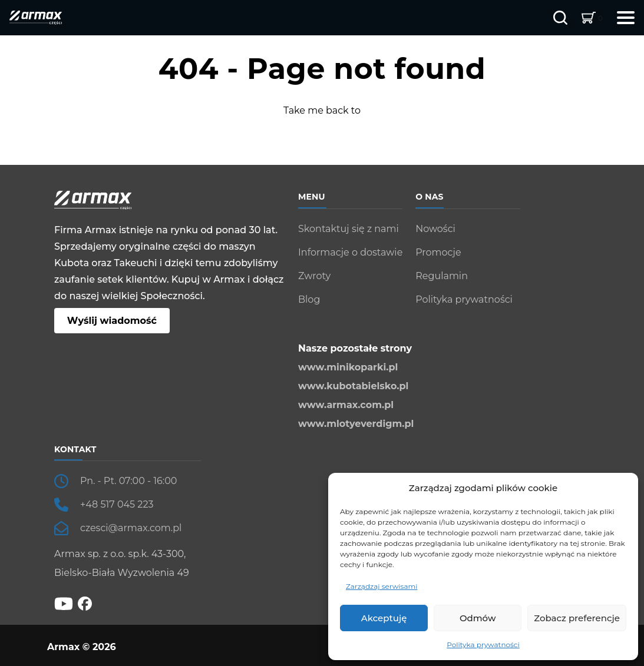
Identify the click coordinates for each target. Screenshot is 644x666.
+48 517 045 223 (117, 504)
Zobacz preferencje (577, 618)
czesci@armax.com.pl (131, 528)
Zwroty (314, 276)
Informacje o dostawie (350, 252)
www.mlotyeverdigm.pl (356, 424)
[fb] (85, 603)
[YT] (64, 603)
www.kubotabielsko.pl (353, 386)
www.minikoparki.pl (348, 367)
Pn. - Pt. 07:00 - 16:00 (128, 481)
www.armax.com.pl (346, 405)
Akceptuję (384, 618)
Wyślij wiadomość (112, 321)
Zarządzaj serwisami (382, 586)
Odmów (478, 618)
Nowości (435, 229)
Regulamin (442, 276)
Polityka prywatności (483, 645)
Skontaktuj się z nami (349, 229)
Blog (309, 299)
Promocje (438, 252)
